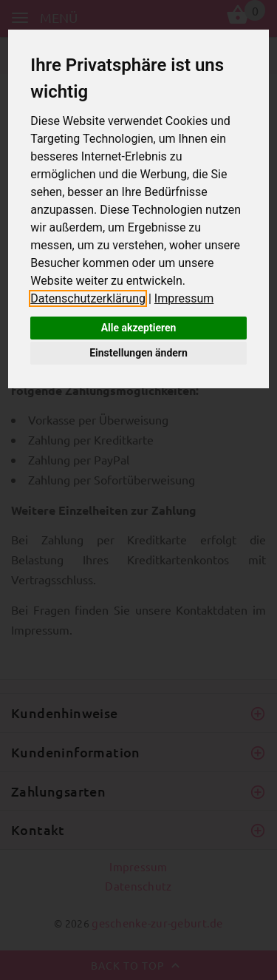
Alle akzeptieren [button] (139, 328)
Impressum (184, 298)
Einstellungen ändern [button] (138, 353)
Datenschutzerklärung (88, 298)
